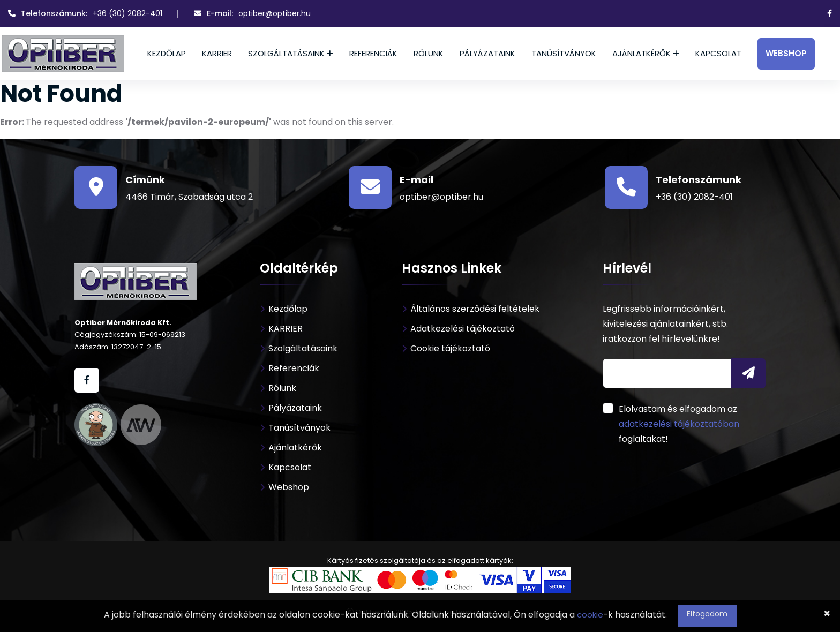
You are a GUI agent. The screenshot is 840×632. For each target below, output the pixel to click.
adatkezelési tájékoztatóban (679, 424)
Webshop (786, 53)
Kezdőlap (167, 53)
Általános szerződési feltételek (475, 309)
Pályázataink (487, 53)
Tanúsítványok (564, 53)
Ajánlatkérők (642, 53)
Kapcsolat (718, 53)
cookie (590, 615)
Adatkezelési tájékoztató (463, 329)
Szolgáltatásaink (286, 53)
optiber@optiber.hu (275, 13)
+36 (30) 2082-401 (127, 13)
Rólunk (429, 53)
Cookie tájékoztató (450, 348)
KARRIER (217, 53)
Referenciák (373, 53)
